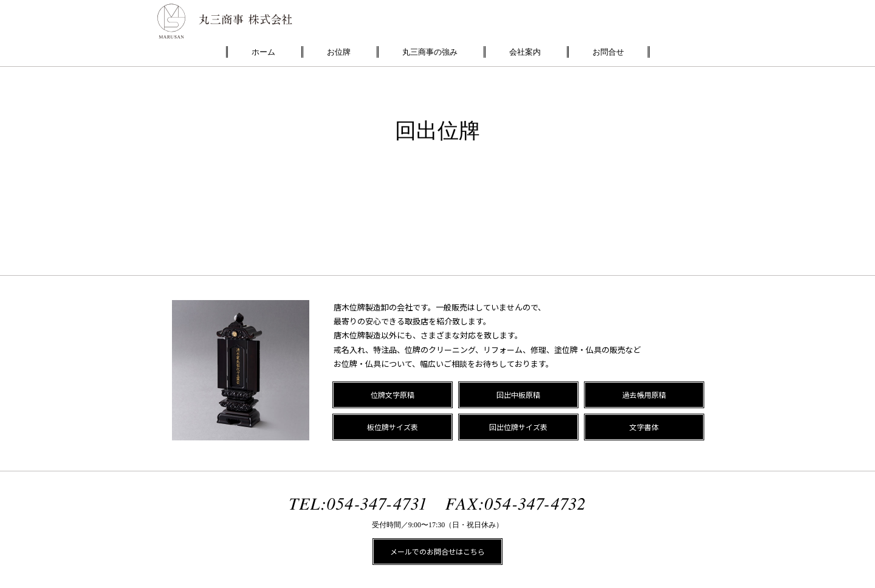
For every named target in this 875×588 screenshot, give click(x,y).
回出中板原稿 (518, 395)
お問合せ (608, 52)
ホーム (263, 52)
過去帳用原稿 (644, 395)
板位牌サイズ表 (393, 427)
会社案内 (525, 52)
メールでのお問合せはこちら (437, 551)
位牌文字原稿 (393, 395)
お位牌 (339, 52)
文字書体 (644, 427)
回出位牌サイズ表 (518, 427)
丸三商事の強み (430, 52)
